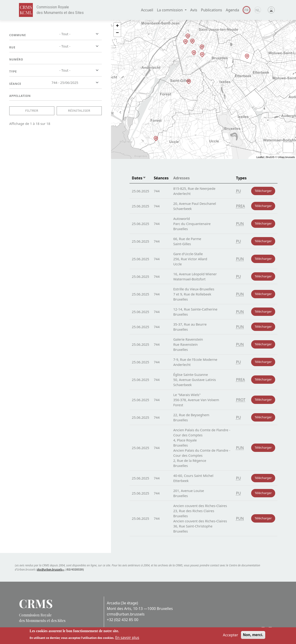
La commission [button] (170, 10)
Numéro (16, 59)
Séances (161, 178)
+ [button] (117, 26)
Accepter (231, 635)
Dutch (258, 10)
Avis (194, 10)
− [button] (117, 33)
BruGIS (270, 157)
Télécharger (263, 191)
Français (247, 10)
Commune (18, 35)
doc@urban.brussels (51, 569)
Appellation (20, 96)
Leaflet (260, 157)
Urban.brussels (286, 157)
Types (241, 178)
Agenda (232, 10)
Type (13, 71)
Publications (211, 10)
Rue (12, 47)
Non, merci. (253, 635)
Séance (15, 84)
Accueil (147, 10)
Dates (139, 178)
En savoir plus (127, 638)
